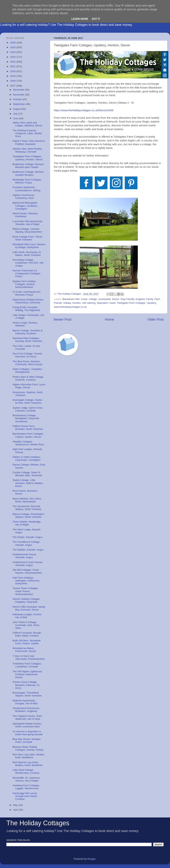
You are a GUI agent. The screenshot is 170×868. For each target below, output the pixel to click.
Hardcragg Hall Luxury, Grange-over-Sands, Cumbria (25, 796)
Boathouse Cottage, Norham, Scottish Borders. (28, 173)
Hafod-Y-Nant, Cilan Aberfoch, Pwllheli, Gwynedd (29, 142)
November (19, 95)
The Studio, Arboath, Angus (27, 537)
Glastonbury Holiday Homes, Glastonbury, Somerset (28, 301)
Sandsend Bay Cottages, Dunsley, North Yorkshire (27, 340)
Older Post (156, 319)
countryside (104, 299)
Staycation (102, 303)
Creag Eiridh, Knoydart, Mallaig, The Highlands (26, 309)
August (17, 109)
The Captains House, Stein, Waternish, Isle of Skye (28, 717)
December (19, 90)
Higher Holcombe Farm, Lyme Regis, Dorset (29, 386)
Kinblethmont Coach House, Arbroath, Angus (28, 564)
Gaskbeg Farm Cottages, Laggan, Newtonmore (26, 787)
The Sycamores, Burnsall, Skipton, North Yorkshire (27, 508)
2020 (13, 71)
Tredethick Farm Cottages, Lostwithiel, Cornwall (27, 665)
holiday (67, 303)
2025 (13, 47)
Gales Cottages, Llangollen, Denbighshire (28, 370)
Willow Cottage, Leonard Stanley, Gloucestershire (27, 230)
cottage (93, 299)
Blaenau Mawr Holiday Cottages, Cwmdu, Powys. (28, 748)
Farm (157, 299)
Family (150, 299)
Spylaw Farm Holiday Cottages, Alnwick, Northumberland (24, 284)
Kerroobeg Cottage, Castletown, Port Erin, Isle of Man (28, 263)
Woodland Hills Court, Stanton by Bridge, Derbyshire (29, 246)
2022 (13, 62)
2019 (13, 76)
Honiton (77, 303)
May (16, 805)
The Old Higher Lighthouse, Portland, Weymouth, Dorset (28, 674)
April (16, 810)
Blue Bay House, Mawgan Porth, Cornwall (27, 741)
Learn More (80, 19)
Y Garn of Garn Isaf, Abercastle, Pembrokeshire (29, 657)
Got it (96, 19)
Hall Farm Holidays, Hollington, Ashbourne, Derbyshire (26, 581)
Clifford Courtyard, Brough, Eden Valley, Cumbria (27, 634)
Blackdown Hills (71, 299)
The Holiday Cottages (38, 823)
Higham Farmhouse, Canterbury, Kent (24, 197)
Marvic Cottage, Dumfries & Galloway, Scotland (28, 332)
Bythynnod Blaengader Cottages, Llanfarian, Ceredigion (25, 206)
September (19, 104)
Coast (84, 299)
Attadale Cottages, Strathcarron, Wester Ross (28, 443)
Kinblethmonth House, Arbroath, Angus (25, 556)
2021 (13, 66)
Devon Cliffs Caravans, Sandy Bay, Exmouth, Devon (29, 608)
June (16, 118)
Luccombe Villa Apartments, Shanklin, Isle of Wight (28, 223)
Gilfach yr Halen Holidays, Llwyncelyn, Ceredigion (27, 458)
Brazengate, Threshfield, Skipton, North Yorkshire (27, 694)
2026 (13, 43)
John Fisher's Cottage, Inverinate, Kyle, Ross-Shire (26, 625)
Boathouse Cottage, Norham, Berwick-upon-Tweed (28, 166)
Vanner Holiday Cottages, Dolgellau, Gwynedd (26, 600)
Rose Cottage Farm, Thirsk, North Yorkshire (28, 238)
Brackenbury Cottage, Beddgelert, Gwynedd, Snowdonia (26, 418)
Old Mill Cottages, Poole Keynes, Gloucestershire (27, 571)
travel (113, 303)
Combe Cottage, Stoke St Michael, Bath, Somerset (27, 474)
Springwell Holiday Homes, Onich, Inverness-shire (27, 725)
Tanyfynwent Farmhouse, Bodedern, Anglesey (26, 710)
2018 (13, 81)
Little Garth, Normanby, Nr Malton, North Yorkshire (27, 254)
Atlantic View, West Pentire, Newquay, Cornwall (28, 150)
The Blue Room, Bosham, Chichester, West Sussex (28, 363)
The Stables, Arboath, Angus (28, 550)
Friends (58, 303)
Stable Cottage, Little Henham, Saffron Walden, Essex (28, 483)
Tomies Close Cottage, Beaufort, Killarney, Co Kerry (26, 685)
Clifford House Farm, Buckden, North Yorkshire (28, 428)
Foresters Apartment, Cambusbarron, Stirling (26, 189)
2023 (13, 57)
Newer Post (63, 319)
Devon (116, 299)
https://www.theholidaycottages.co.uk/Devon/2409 (84, 110)
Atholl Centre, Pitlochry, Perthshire (25, 215)
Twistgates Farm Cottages (131, 303)
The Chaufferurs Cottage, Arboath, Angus (26, 543)
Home (109, 319)
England (140, 299)
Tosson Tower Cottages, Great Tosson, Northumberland (26, 591)
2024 (13, 52)
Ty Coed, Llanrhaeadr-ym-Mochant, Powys (27, 293)
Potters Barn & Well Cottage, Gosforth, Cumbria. (28, 378)
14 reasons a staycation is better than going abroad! (28, 733)
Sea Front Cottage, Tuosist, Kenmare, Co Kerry (27, 355)
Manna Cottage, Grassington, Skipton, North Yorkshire (29, 516)
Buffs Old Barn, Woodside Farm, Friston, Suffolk (27, 642)
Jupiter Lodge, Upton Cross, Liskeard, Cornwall (28, 409)
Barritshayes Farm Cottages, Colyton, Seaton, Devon (28, 435)
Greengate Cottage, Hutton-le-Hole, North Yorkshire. (28, 401)
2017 (13, 86)
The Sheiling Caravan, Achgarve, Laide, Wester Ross (27, 133)
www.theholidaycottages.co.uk (70, 307)
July (16, 114)
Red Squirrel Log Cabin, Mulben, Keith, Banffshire (28, 764)
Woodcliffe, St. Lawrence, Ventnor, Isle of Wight (26, 779)
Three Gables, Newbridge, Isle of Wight (27, 523)
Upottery (151, 303)
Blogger (91, 859)
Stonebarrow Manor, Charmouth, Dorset (24, 650)
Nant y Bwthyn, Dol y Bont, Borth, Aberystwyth (27, 500)
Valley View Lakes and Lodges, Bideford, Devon (27, 124)
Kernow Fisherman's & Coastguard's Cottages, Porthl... (27, 273)
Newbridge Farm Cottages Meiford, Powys (27, 181)
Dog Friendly (127, 299)
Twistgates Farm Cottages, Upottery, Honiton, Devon (28, 158)
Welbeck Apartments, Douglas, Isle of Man (25, 702)
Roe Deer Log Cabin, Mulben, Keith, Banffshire (29, 756)
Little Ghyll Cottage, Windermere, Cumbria (26, 771)
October (18, 99)
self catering (89, 303)
